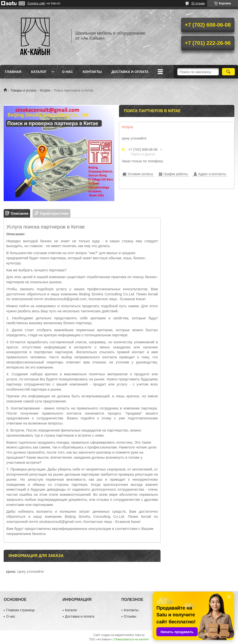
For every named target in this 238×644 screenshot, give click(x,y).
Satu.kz (140, 635)
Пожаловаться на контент (132, 639)
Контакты (92, 72)
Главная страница (20, 610)
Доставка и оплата (130, 72)
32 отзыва (198, 3)
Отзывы (130, 616)
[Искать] (228, 72)
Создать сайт (36, 3)
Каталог (39, 72)
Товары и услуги (23, 90)
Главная (13, 72)
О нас (67, 72)
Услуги (45, 90)
